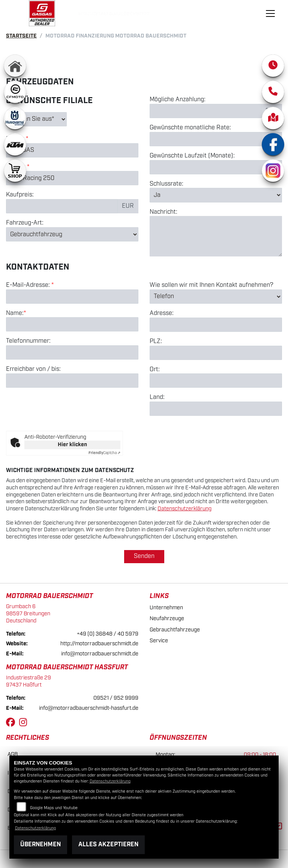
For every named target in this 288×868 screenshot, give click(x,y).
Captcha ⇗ (104, 453)
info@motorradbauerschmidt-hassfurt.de (89, 708)
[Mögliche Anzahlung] (205, 111)
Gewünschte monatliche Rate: (190, 128)
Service (159, 641)
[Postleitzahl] (216, 353)
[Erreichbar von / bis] (72, 381)
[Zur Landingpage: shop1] (15, 171)
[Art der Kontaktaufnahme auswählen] (216, 297)
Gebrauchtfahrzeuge (175, 630)
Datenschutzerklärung (184, 509)
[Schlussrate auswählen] (216, 195)
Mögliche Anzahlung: (178, 100)
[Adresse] (216, 325)
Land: (157, 398)
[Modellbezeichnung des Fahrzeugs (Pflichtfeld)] (72, 178)
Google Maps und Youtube (54, 808)
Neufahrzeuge (167, 618)
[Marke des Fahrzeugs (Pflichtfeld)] (72, 150)
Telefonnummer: (28, 342)
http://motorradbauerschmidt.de (99, 644)
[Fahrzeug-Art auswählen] (72, 235)
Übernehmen (40, 845)
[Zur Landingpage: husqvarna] (15, 118)
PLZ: (156, 342)
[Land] (216, 409)
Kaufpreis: (20, 195)
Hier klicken (72, 445)
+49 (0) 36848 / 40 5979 (108, 634)
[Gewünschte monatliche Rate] (205, 139)
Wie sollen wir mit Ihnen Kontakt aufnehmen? (211, 286)
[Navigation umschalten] (270, 13)
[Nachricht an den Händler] (216, 237)
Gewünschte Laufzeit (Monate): (192, 156)
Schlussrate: (166, 184)
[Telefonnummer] (72, 353)
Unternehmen (166, 608)
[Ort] (216, 381)
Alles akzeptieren (108, 845)
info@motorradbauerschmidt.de (100, 654)
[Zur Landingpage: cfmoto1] (15, 92)
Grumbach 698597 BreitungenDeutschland (28, 613)
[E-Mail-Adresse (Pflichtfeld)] (72, 297)
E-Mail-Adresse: (30, 286)
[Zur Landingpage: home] (15, 66)
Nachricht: (163, 212)
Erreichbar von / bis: (33, 370)
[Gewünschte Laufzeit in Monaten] (216, 167)
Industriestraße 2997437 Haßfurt (28, 681)
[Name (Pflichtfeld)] (72, 325)
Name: (15, 314)
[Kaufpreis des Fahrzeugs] (62, 207)
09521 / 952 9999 (116, 698)
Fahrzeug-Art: (25, 223)
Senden (144, 556)
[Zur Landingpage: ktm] (15, 144)
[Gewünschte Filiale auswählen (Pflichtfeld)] (36, 119)
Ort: (155, 370)
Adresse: (162, 314)
